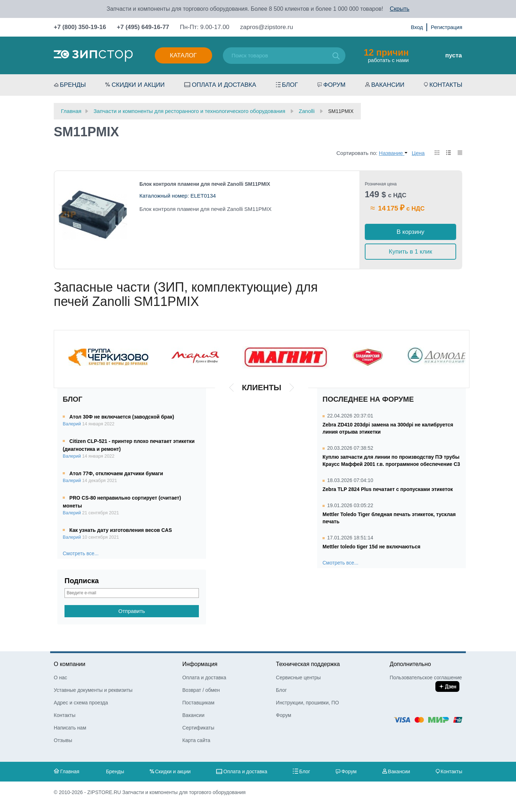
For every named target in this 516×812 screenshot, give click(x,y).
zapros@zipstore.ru (267, 27)
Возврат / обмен (201, 690)
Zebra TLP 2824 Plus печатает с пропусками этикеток (388, 489)
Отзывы (63, 740)
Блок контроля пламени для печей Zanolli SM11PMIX (205, 184)
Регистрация (446, 27)
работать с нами (386, 55)
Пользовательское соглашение (426, 678)
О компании (70, 664)
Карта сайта (196, 740)
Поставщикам (199, 703)
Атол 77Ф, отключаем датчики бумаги (116, 473)
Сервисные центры (298, 678)
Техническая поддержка (308, 664)
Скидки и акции (138, 85)
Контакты (446, 85)
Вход (417, 27)
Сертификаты (198, 728)
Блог (290, 85)
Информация (200, 664)
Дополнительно (410, 664)
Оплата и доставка (224, 85)
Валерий (72, 424)
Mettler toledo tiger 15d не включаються (371, 547)
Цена (418, 153)
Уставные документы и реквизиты (93, 690)
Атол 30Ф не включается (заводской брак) (122, 417)
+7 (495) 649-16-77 (143, 27)
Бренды (73, 85)
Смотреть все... (81, 553)
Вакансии (388, 85)
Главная (70, 771)
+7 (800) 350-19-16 (80, 27)
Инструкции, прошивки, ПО (307, 703)
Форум (334, 85)
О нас (60, 678)
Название (393, 153)
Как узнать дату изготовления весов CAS (121, 530)
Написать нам (70, 728)
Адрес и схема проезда (81, 703)
